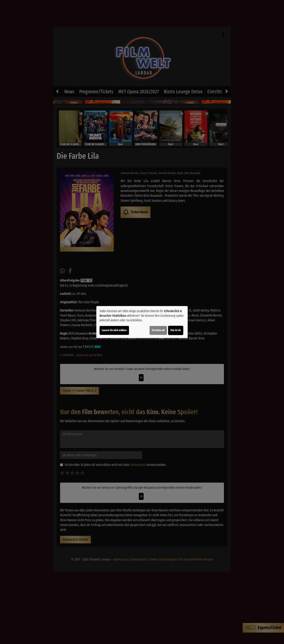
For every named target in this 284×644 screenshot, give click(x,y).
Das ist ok (176, 330)
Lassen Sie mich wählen (114, 330)
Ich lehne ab (158, 330)
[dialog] (142, 322)
